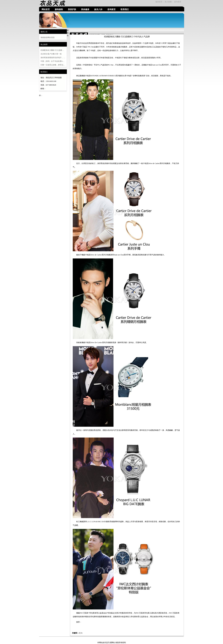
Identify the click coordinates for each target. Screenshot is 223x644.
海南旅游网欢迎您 (48, 37)
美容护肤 (72, 9)
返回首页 (159, 2)
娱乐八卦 (98, 9)
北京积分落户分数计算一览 (51, 54)
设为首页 (178, 2)
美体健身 (85, 9)
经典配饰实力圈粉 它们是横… (52, 50)
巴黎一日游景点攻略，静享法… (53, 65)
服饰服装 (59, 9)
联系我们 (125, 9)
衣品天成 (108, 643)
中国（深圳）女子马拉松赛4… (52, 61)
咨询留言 (111, 9)
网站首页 (46, 9)
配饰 (81, 633)
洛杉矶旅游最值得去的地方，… (53, 58)
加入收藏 (168, 2)
